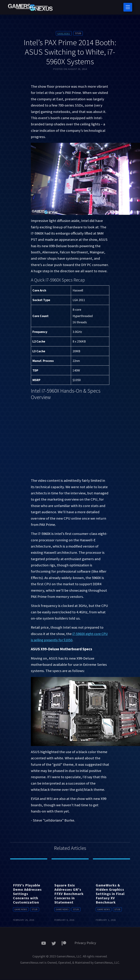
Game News (64, 33)
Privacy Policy (85, 943)
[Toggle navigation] (128, 7)
